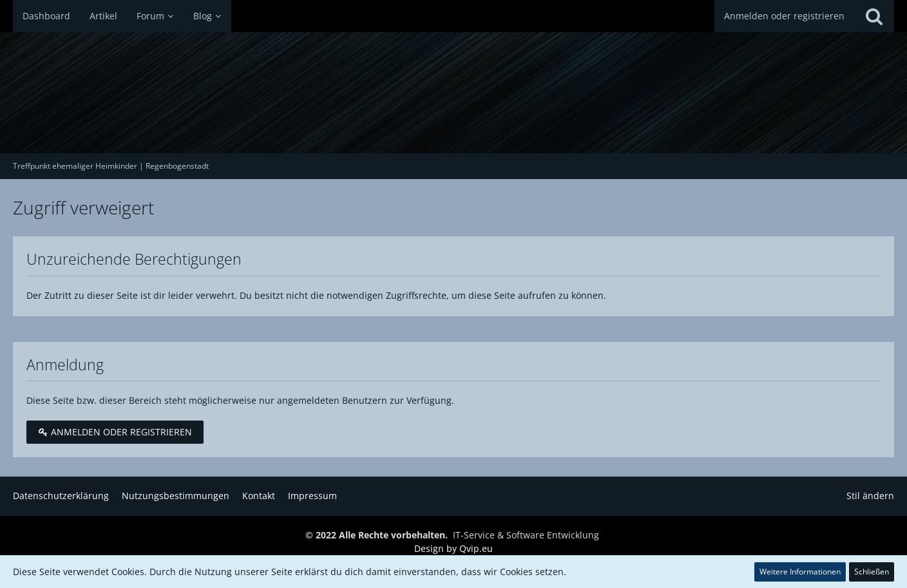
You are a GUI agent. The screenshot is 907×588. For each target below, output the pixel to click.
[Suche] (874, 16)
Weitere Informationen (800, 572)
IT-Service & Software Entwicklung (526, 535)
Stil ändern (870, 496)
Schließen (872, 572)
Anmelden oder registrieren (784, 16)
